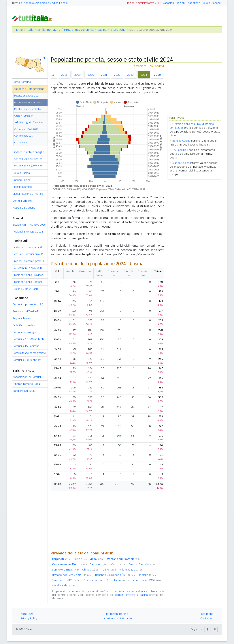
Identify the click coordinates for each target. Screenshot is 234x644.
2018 (64, 75)
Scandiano (94, 580)
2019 (78, 75)
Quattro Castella (142, 564)
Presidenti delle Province (28, 275)
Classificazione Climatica (28, 194)
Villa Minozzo (131, 570)
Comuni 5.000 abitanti (27, 360)
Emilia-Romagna (49, 30)
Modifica (140, 66)
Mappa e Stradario (24, 208)
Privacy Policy (29, 618)
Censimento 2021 (23, 136)
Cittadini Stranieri (24, 116)
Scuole (206, 3)
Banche (216, 3)
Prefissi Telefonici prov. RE (29, 261)
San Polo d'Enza (66, 570)
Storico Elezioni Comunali (28, 159)
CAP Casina (179, 150)
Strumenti (207, 614)
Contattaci (207, 618)
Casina (102, 30)
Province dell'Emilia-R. (26, 311)
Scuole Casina (21, 173)
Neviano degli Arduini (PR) (71, 575)
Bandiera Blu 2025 (24, 391)
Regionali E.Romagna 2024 (28, 232)
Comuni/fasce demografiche (29, 353)
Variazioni (169, 3)
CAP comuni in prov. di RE (28, 268)
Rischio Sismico (22, 187)
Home (19, 30)
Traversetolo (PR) (67, 580)
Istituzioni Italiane (117, 614)
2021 (104, 75)
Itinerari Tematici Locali (27, 384)
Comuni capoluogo (24, 332)
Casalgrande (64, 586)
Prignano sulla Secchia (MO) (114, 575)
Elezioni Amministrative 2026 (144, 3)
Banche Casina (22, 180)
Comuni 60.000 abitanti (28, 339)
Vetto (118, 564)
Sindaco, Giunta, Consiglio (28, 152)
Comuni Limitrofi (23, 201)
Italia (30, 30)
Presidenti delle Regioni (27, 282)
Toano (109, 570)
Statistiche (193, 3)
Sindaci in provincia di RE (28, 247)
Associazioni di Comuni (27, 377)
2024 (144, 75)
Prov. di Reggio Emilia (79, 30)
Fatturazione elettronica (28, 166)
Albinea (90, 570)
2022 (117, 75)
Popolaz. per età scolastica (28, 109)
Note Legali (28, 614)
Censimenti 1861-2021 (26, 129)
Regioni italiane (22, 318)
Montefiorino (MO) (147, 580)
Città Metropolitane (25, 325)
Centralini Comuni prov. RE (28, 254)
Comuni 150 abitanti (26, 346)
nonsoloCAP (31, 3)
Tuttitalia (17, 3)
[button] (207, 629)
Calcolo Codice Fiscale (54, 3)
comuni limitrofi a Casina (131, 595)
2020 (91, 75)
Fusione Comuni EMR (25, 289)
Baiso (80, 559)
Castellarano (118, 580)
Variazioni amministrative (117, 618)
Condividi (157, 66)
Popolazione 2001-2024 (27, 96)
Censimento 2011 (23, 142)
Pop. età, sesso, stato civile (28, 102)
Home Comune (22, 82)
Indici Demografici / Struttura (29, 122)
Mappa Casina (181, 163)
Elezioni (181, 3)
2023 (130, 75)
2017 (51, 75)
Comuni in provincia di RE (28, 304)
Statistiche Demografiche (29, 89)
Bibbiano (147, 575)
